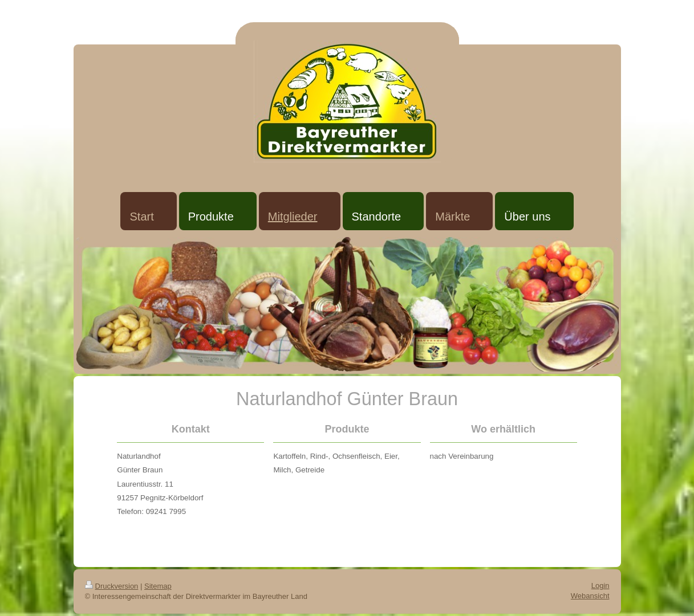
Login (600, 586)
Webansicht (590, 596)
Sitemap (158, 586)
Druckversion (112, 586)
